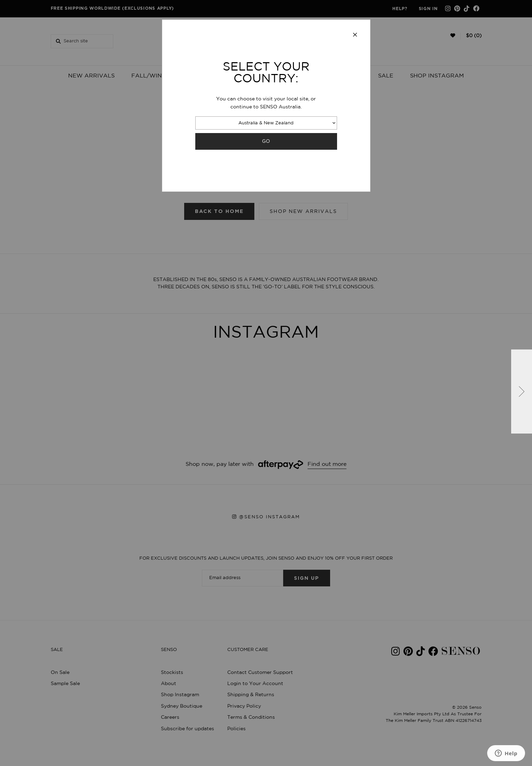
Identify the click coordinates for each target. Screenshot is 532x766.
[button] (522, 392)
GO (266, 141)
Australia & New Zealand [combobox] (266, 123)
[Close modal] (355, 35)
